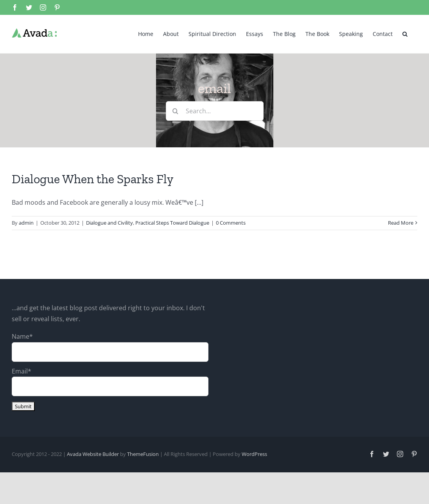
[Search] (176, 111)
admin (26, 222)
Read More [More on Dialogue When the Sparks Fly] (401, 222)
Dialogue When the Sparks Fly (92, 179)
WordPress (254, 454)
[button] (405, 33)
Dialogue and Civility (109, 222)
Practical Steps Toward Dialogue (172, 222)
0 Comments (231, 222)
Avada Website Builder (93, 454)
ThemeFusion (143, 454)
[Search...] (215, 111)
